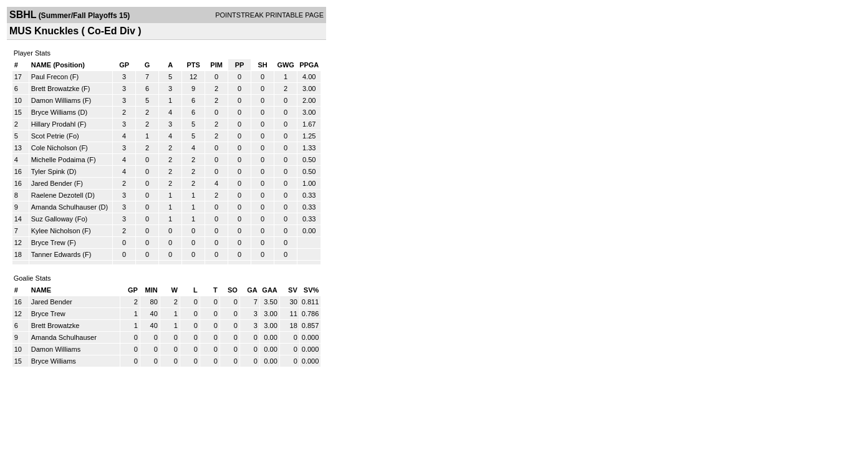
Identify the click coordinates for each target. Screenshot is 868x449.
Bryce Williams (54, 112)
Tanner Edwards (56, 254)
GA (252, 290)
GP (124, 65)
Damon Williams (56, 100)
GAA (269, 290)
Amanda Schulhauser (64, 207)
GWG (286, 65)
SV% (311, 290)
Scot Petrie (48, 136)
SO (233, 290)
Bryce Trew (48, 243)
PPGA (309, 65)
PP (240, 65)
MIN (152, 290)
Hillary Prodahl (54, 124)
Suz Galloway (52, 219)
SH (262, 65)
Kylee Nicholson (56, 231)
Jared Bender (52, 183)
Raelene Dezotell (57, 195)
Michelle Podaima (58, 160)
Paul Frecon (50, 77)
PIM (216, 65)
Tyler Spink (48, 171)
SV (293, 290)
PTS (193, 65)
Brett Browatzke (55, 89)
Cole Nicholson (54, 148)
